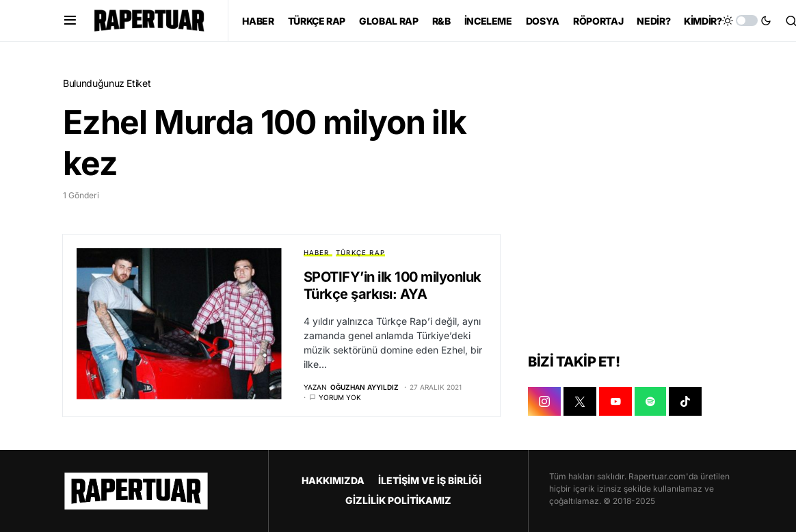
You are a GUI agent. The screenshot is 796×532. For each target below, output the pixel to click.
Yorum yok (340, 397)
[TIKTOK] (685, 402)
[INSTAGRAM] (544, 402)
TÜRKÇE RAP (360, 253)
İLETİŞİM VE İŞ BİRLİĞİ (430, 480)
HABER (317, 253)
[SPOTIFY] (650, 402)
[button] (70, 21)
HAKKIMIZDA (333, 480)
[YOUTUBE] (615, 402)
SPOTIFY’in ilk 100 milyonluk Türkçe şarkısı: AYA (393, 285)
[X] (580, 402)
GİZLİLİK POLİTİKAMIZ (398, 500)
